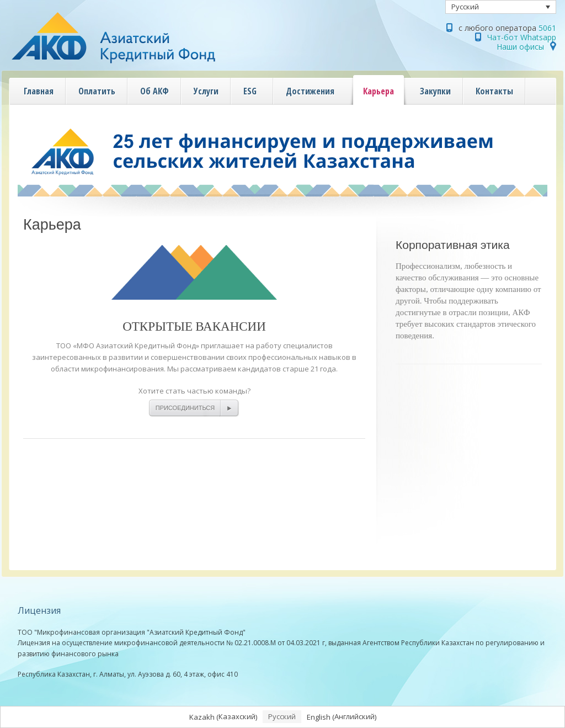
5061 (547, 28)
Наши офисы (520, 47)
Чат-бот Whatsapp (522, 37)
